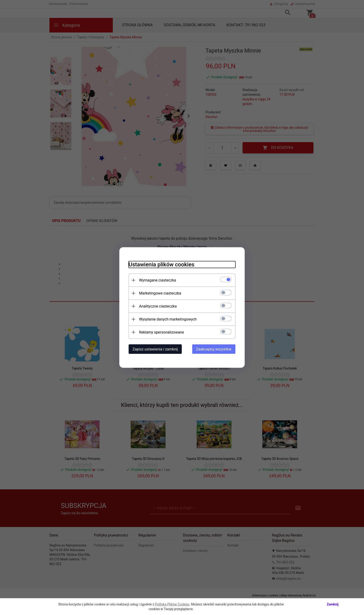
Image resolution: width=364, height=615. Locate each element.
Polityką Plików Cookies (172, 604)
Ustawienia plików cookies (161, 265)
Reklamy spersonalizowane (161, 332)
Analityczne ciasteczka (158, 306)
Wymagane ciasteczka (158, 280)
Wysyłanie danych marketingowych (168, 319)
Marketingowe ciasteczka (160, 293)
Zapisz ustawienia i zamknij (155, 349)
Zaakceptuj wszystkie (214, 349)
